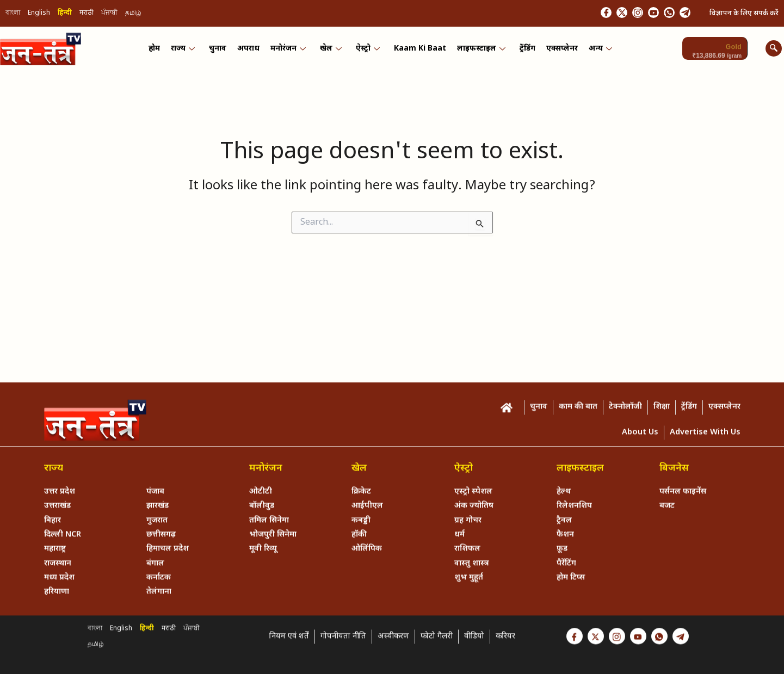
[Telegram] (682, 14)
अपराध (251, 50)
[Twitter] (597, 14)
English (39, 14)
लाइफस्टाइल (479, 50)
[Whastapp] (661, 14)
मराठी (87, 14)
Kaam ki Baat (418, 50)
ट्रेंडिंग (524, 50)
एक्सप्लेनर (557, 50)
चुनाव (221, 50)
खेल (331, 50)
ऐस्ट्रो (367, 50)
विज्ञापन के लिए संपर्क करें (744, 14)
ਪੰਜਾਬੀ (109, 14)
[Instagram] (619, 14)
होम (160, 50)
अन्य (594, 50)
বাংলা (13, 14)
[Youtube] (640, 14)
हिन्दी (65, 14)
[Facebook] (576, 14)
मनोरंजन (290, 50)
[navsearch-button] (774, 50)
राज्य (188, 50)
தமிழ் (133, 14)
